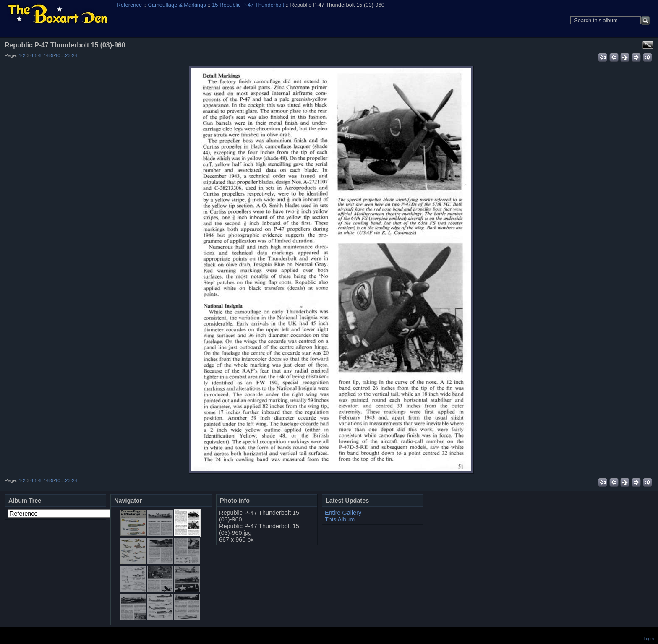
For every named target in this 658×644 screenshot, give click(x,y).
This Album (340, 519)
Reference (129, 5)
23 (68, 55)
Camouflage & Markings (177, 5)
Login (649, 639)
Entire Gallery (343, 513)
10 (58, 55)
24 (74, 55)
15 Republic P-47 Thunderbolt (248, 5)
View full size (648, 45)
